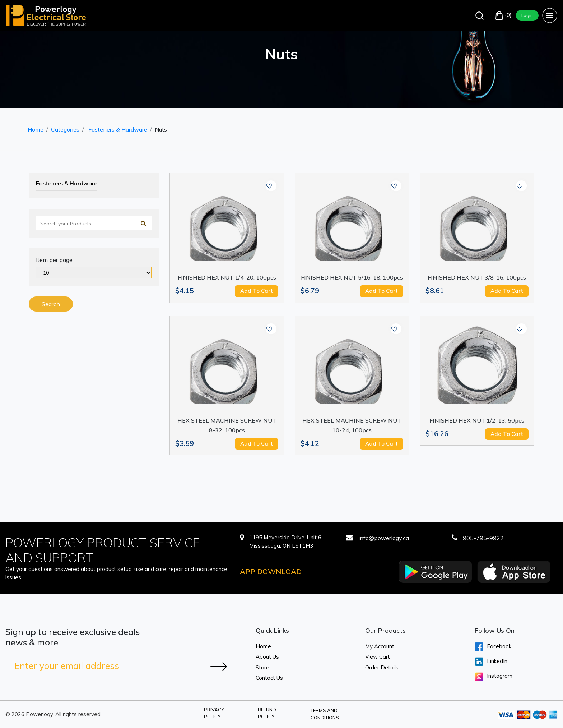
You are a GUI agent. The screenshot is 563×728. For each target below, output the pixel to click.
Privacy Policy (214, 713)
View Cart (378, 657)
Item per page (54, 260)
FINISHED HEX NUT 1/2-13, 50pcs (477, 420)
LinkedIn (491, 662)
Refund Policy (267, 713)
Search (51, 304)
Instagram (494, 677)
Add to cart (257, 291)
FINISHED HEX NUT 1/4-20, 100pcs (227, 277)
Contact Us (269, 678)
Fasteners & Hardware (118, 129)
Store (262, 667)
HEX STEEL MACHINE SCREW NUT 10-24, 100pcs (352, 425)
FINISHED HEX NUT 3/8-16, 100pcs (477, 277)
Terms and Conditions (325, 714)
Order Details (382, 667)
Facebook (493, 647)
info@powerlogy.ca (384, 538)
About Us (267, 657)
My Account (380, 646)
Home (36, 129)
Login (527, 15)
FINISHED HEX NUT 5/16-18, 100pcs (352, 277)
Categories (65, 129)
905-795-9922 (483, 538)
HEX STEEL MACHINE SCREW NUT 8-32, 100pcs (227, 425)
